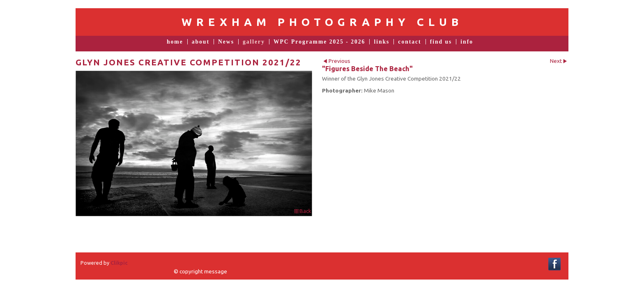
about (201, 42)
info (467, 42)
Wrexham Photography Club (322, 22)
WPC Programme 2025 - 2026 (319, 42)
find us (441, 42)
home (175, 42)
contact (409, 42)
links (382, 42)
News (226, 42)
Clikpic (119, 263)
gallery (254, 42)
